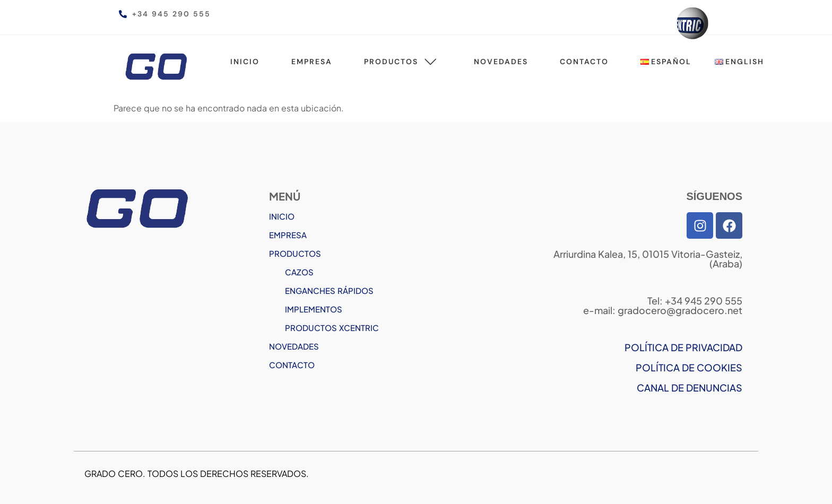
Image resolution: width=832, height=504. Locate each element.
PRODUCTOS (295, 253)
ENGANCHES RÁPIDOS (329, 290)
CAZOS (299, 272)
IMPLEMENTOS (314, 309)
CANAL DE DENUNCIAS (690, 388)
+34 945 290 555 (171, 14)
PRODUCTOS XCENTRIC (332, 328)
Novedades (501, 62)
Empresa (312, 62)
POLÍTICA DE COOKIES (689, 367)
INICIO (282, 216)
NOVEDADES (294, 346)
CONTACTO (292, 365)
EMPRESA (288, 235)
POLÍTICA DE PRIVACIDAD (683, 347)
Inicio (245, 62)
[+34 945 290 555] (123, 14)
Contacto (584, 62)
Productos (403, 62)
